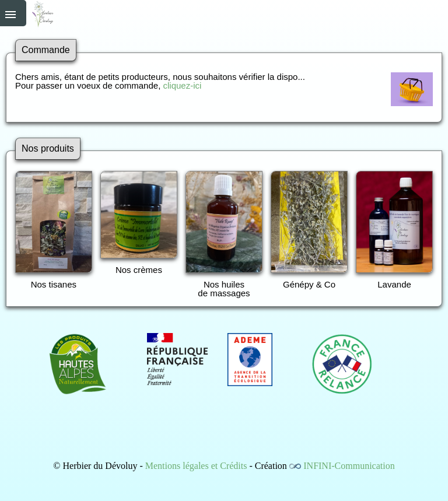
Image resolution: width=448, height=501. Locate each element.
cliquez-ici (182, 85)
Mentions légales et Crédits (196, 466)
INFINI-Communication (349, 466)
